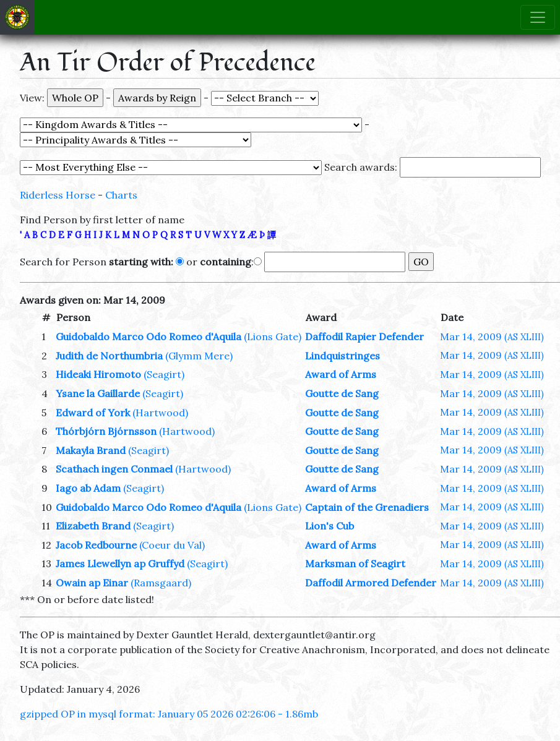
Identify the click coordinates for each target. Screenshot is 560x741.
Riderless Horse (58, 195)
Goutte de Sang (342, 393)
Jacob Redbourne (96, 545)
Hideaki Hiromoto (98, 374)
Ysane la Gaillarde (98, 393)
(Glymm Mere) (199, 356)
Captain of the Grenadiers (367, 507)
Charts (121, 195)
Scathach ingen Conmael (114, 469)
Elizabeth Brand (93, 526)
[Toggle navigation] (538, 17)
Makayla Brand (91, 450)
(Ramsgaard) (161, 583)
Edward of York (93, 413)
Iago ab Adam (88, 488)
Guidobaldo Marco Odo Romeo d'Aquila (149, 336)
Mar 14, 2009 (492, 336)
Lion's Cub (330, 526)
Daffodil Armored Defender (371, 583)
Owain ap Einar (92, 583)
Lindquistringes (342, 356)
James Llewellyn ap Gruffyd (120, 563)
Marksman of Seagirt (355, 563)
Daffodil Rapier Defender (364, 336)
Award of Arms (341, 374)
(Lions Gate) (273, 336)
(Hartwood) (160, 413)
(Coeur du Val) (172, 545)
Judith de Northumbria (109, 356)
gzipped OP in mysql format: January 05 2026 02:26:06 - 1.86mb (169, 714)
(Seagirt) (164, 374)
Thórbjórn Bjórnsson (106, 431)
